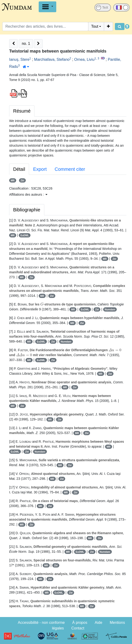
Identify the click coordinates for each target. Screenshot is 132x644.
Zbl (22, 180)
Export (40, 169)
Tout (95, 26)
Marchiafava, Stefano (52, 59)
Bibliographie (27, 210)
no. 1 (26, 44)
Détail (19, 169)
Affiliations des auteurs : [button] (28, 194)
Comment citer (70, 169)
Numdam (110, 309)
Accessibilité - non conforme (41, 623)
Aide (98, 623)
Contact (78, 628)
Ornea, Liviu (84, 59)
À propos (80, 623)
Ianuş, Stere (19, 59)
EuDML (25, 235)
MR (13, 180)
